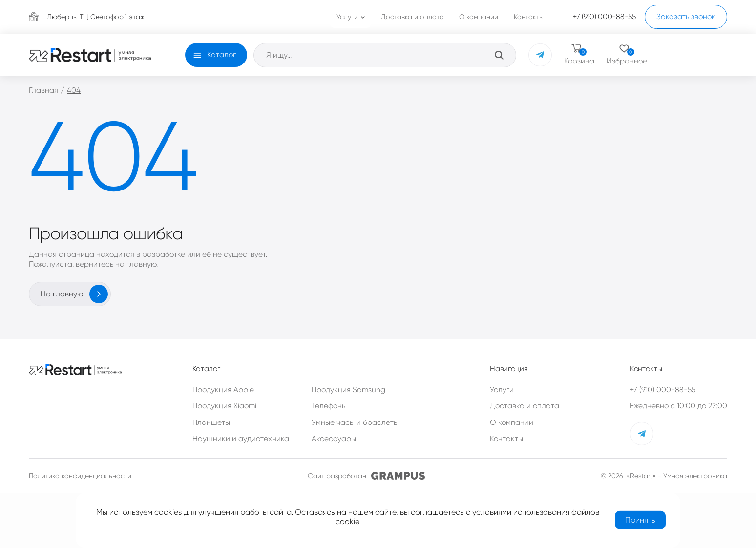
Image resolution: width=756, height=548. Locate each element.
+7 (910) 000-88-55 (663, 390)
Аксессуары (334, 439)
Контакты (506, 439)
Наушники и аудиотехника (241, 439)
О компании (512, 422)
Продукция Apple (223, 390)
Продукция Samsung (348, 390)
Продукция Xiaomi (224, 406)
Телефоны (329, 406)
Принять (640, 520)
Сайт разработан (366, 476)
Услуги (502, 390)
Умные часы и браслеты (355, 422)
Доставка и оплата (525, 406)
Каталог (221, 55)
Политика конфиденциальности (80, 476)
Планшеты (211, 422)
